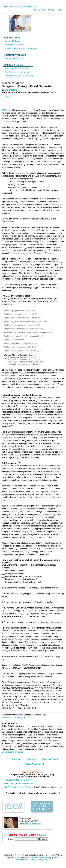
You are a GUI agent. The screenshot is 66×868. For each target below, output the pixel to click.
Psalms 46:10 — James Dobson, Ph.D (19, 708)
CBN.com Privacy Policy (41, 858)
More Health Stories (12, 41)
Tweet (9, 97)
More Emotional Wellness (15, 45)
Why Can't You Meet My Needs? (17, 72)
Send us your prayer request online (19, 784)
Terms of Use (36, 860)
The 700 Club (39, 10)
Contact (47, 860)
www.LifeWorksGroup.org (15, 58)
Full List (43, 835)
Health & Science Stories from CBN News (21, 48)
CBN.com (6, 110)
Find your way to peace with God (18, 780)
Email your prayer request (30, 824)
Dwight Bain (11, 90)
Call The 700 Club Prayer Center (18, 787)
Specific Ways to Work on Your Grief (19, 76)
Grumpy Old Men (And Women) (17, 68)
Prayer (51, 10)
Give (60, 10)
